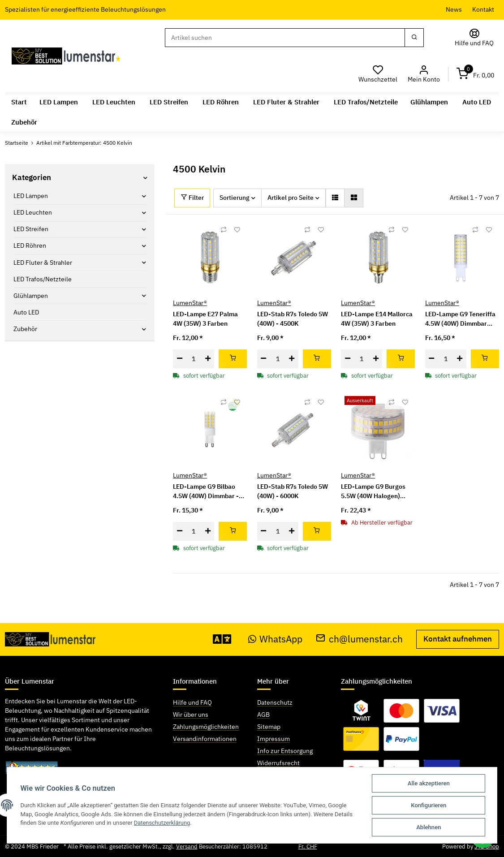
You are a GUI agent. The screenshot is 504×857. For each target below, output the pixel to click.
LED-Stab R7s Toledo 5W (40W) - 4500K (293, 319)
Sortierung (235, 198)
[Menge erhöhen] (208, 359)
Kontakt (483, 9)
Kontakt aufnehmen (458, 639)
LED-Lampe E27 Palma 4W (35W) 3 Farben (205, 319)
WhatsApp (276, 639)
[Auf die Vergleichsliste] (224, 229)
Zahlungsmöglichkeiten (206, 727)
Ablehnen (429, 827)
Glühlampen (31, 296)
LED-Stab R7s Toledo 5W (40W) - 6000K (293, 491)
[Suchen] (285, 38)
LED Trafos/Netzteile (43, 279)
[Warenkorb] (475, 74)
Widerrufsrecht (278, 763)
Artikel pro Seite (291, 198)
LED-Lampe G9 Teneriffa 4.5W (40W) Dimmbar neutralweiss (460, 319)
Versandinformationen (205, 739)
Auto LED (26, 312)
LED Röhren (30, 245)
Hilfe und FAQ (192, 702)
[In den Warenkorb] (233, 359)
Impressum (274, 739)
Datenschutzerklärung (163, 823)
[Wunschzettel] (378, 74)
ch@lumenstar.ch (359, 639)
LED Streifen (31, 229)
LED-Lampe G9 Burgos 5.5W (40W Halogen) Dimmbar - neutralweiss (376, 492)
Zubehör (25, 329)
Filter (192, 198)
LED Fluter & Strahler (43, 263)
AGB (263, 715)
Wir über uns (191, 715)
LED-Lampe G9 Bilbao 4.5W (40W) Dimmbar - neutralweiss (206, 492)
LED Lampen (31, 196)
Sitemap (269, 727)
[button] (424, 74)
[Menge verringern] (179, 359)
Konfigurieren (429, 805)
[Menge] (194, 359)
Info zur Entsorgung (285, 751)
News (454, 9)
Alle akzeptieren (428, 783)
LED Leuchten (33, 212)
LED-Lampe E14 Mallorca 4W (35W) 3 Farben (377, 319)
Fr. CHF (308, 846)
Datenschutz (275, 702)
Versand (187, 846)
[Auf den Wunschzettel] (237, 229)
